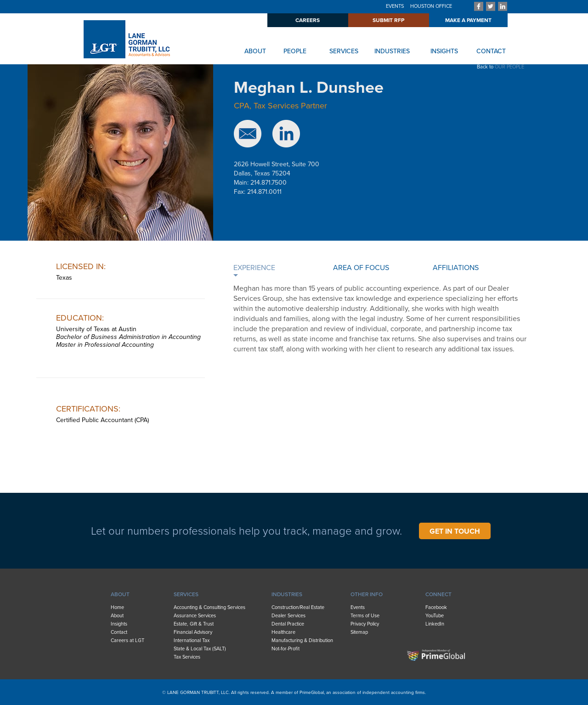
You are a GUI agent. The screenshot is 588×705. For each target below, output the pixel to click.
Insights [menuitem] (119, 624)
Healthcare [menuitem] (283, 632)
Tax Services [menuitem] (187, 657)
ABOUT (255, 51)
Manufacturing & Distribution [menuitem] (302, 640)
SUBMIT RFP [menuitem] (388, 20)
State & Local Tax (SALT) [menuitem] (200, 649)
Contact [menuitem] (119, 632)
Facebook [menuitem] (436, 607)
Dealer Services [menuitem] (288, 616)
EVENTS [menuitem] (395, 6)
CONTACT (491, 51)
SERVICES (344, 51)
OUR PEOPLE (509, 67)
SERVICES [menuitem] (186, 594)
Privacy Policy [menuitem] (365, 624)
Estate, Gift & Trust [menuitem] (194, 624)
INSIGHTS (444, 51)
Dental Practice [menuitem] (288, 624)
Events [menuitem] (358, 607)
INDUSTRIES (392, 51)
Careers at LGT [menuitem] (127, 640)
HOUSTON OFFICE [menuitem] (431, 6)
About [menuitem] (117, 616)
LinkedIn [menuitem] (435, 624)
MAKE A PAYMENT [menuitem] (468, 20)
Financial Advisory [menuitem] (193, 632)
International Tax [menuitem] (192, 640)
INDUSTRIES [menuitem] (287, 594)
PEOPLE (295, 51)
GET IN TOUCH (455, 531)
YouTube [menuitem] (435, 616)
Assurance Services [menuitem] (195, 616)
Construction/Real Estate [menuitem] (298, 607)
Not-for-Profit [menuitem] (286, 649)
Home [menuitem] (117, 607)
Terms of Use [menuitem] (365, 616)
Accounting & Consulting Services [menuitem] (209, 607)
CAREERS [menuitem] (308, 20)
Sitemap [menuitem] (359, 632)
